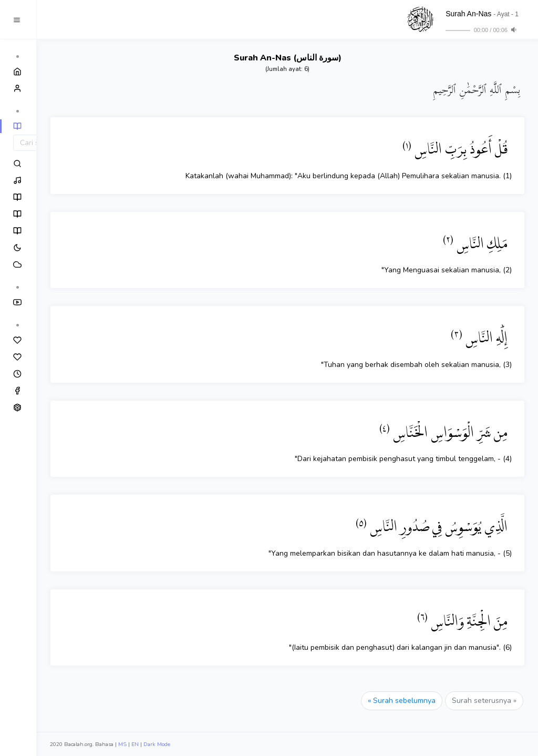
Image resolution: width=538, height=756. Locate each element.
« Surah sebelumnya (402, 701)
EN (135, 744)
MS (122, 744)
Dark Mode (157, 744)
